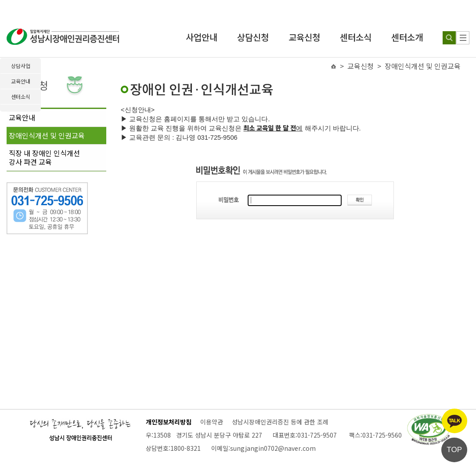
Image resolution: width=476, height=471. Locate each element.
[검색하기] (449, 38)
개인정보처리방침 (169, 422)
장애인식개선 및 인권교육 (47, 135)
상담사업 (21, 66)
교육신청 (304, 37)
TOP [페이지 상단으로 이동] (454, 450)
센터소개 (407, 37)
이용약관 (212, 422)
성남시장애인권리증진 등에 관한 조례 (280, 422)
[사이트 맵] (463, 38)
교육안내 (22, 117)
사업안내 (202, 37)
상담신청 (253, 37)
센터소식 (356, 37)
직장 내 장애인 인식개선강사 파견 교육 (44, 157)
